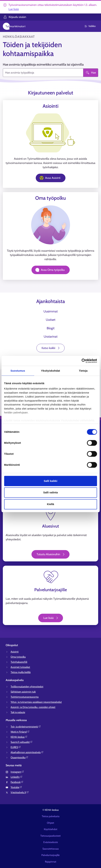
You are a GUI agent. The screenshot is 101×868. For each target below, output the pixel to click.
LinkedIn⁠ (17, 777)
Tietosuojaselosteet (50, 836)
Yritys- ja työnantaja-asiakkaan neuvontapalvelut (36, 702)
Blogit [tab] (51, 328)
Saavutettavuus (51, 849)
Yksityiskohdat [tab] (50, 371)
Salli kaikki (50, 481)
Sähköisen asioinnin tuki (23, 692)
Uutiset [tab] (51, 320)
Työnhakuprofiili (19, 662)
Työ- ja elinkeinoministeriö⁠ (26, 727)
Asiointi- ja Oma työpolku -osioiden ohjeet (33, 707)
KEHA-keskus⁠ (19, 737)
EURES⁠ (16, 747)
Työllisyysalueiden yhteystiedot (27, 687)
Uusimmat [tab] (51, 311)
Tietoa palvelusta (51, 816)
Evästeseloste (51, 842)
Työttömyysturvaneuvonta (25, 697)
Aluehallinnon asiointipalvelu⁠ (27, 752)
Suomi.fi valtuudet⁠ (22, 742)
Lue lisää (14, 9)
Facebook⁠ (17, 782)
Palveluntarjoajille (50, 855)
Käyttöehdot (51, 829)
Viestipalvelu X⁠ (20, 792)
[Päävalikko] (92, 26)
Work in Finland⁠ (20, 732)
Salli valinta (50, 492)
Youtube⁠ (16, 787)
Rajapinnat (51, 862)
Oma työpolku (18, 657)
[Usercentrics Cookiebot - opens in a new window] (81, 361)
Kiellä (50, 504)
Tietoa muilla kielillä (21, 672)
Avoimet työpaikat (20, 667)
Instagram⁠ (17, 772)
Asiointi (15, 652)
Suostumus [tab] (18, 371)
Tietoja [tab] (83, 371)
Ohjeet (50, 823)
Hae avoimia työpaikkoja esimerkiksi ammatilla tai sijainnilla (43, 65)
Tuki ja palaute (18, 712)
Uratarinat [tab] (51, 337)
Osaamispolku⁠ (19, 757)
